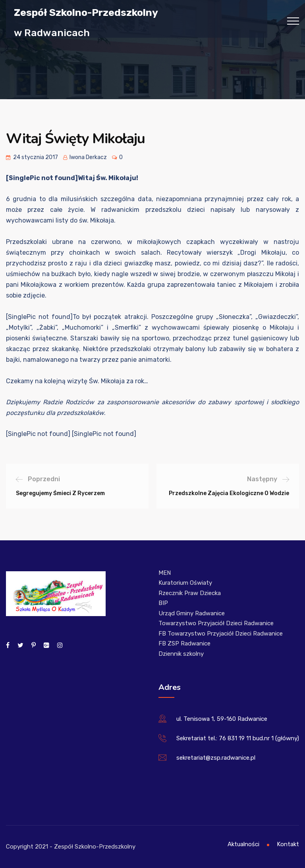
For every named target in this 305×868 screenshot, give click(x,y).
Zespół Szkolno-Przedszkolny (86, 12)
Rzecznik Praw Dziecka (190, 593)
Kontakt (288, 844)
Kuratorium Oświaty (185, 583)
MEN (165, 573)
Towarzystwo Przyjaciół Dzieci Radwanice (216, 623)
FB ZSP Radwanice (184, 643)
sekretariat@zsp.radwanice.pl (216, 758)
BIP (163, 603)
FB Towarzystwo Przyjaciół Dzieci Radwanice (221, 634)
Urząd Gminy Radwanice (192, 613)
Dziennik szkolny (181, 654)
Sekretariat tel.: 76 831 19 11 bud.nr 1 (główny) (238, 738)
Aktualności (243, 844)
